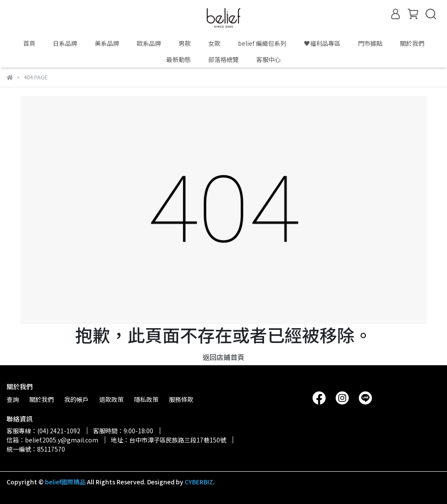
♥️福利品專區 (322, 43)
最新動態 (179, 59)
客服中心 (268, 59)
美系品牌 (107, 43)
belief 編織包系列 (262, 43)
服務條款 (181, 399)
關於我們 (412, 43)
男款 (185, 43)
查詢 (13, 399)
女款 (214, 43)
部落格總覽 (223, 59)
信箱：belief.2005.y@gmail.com (52, 440)
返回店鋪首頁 (223, 357)
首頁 (29, 43)
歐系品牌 (149, 43)
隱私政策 (146, 399)
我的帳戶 (76, 399)
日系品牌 (65, 43)
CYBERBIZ (199, 482)
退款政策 (111, 399)
